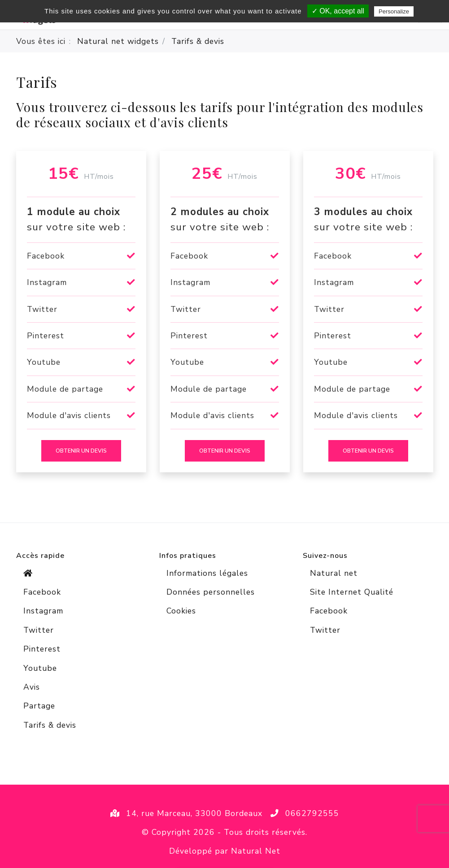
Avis (32, 687)
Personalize (394, 11)
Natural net (334, 573)
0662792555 (312, 813)
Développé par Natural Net (225, 851)
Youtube (40, 668)
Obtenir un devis (81, 451)
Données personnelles (211, 592)
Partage (39, 706)
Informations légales (207, 573)
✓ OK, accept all (338, 11)
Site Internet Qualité (352, 592)
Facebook (42, 592)
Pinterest (42, 649)
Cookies (181, 611)
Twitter (39, 630)
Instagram (43, 611)
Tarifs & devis (50, 725)
